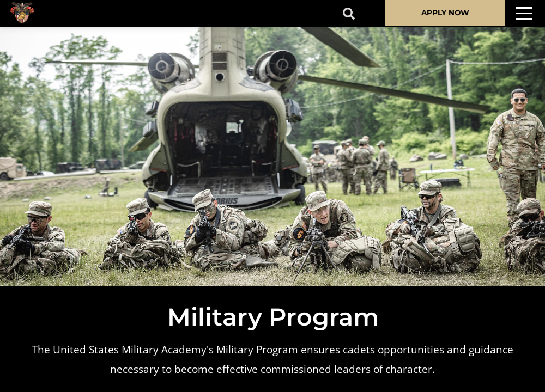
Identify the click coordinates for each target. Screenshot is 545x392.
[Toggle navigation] (524, 13)
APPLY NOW (445, 13)
